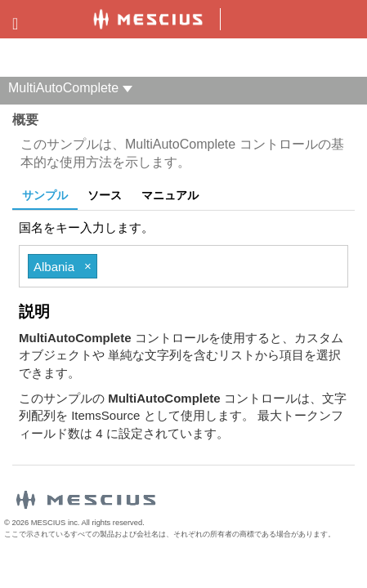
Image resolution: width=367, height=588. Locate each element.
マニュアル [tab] (170, 195)
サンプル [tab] (45, 195)
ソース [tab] (105, 195)
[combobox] (215, 266)
